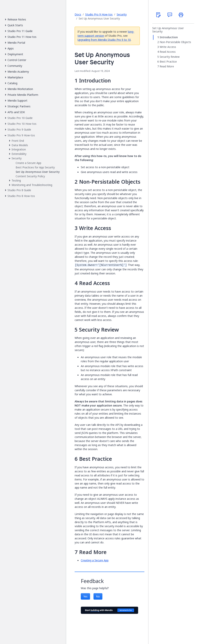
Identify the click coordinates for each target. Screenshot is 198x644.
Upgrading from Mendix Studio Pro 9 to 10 (104, 40)
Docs (78, 14)
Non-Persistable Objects (175, 42)
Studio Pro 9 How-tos (99, 14)
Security (122, 14)
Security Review (170, 57)
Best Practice (168, 62)
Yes (85, 596)
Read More (167, 67)
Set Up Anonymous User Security (168, 30)
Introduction (169, 37)
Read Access (168, 52)
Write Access (168, 47)
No (98, 596)
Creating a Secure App (95, 560)
